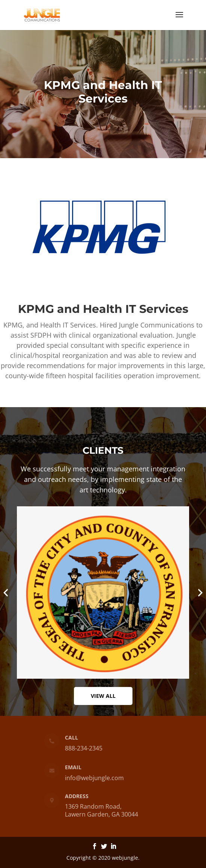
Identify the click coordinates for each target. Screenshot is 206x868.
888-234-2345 (83, 747)
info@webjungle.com (94, 778)
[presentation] (6, 593)
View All (103, 696)
